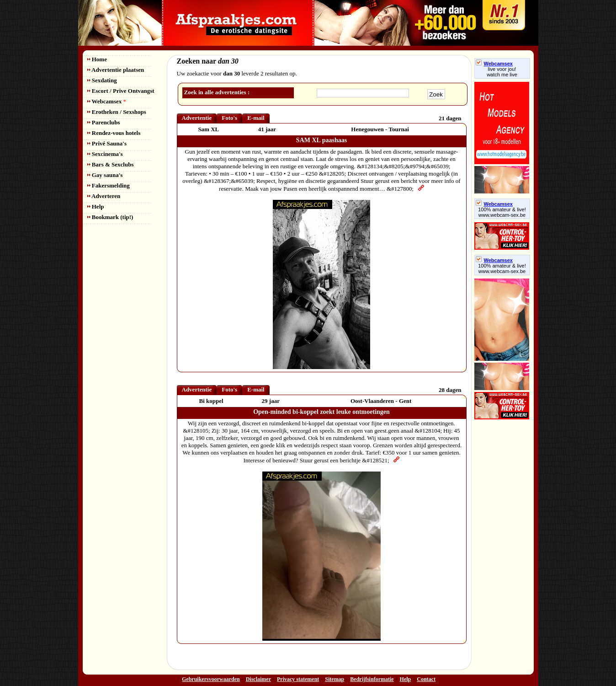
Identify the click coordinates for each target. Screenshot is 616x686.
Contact (426, 679)
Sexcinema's (105, 154)
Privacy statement (298, 679)
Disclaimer (258, 679)
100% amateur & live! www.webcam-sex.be (502, 212)
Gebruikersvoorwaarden (211, 679)
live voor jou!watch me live (502, 72)
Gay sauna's (105, 175)
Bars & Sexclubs (111, 164)
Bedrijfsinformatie (372, 679)
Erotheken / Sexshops (117, 112)
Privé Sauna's (107, 143)
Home (97, 59)
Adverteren (104, 196)
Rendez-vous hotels (114, 133)
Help (96, 206)
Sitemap (335, 679)
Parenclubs (104, 122)
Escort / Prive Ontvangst (121, 91)
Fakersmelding (109, 185)
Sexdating (102, 80)
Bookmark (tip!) (110, 217)
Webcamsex (107, 101)
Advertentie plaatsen (116, 70)
